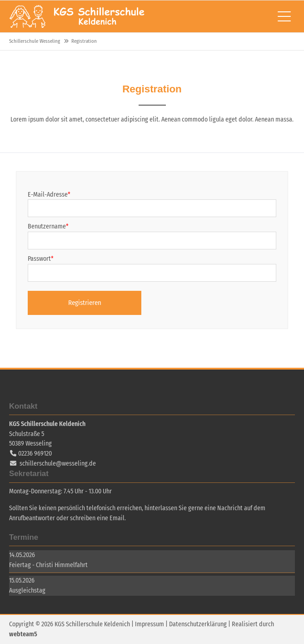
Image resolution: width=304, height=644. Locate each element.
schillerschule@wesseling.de (58, 464)
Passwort (41, 259)
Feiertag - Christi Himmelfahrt (48, 565)
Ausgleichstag (27, 591)
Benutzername (48, 226)
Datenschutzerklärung (198, 624)
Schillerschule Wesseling (77, 16)
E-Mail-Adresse (49, 195)
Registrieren (85, 303)
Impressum (150, 624)
